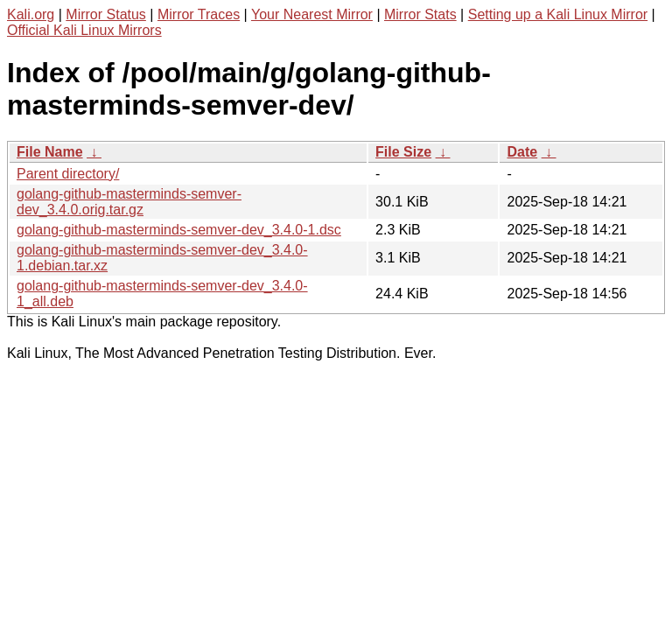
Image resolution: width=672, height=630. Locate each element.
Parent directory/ (68, 174)
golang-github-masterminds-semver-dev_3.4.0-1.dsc (179, 230)
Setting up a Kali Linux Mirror (558, 14)
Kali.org (31, 14)
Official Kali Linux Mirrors (84, 30)
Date (522, 152)
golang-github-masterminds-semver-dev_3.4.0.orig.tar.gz (129, 202)
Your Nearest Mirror (312, 14)
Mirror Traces (199, 14)
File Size (403, 152)
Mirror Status (106, 14)
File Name (50, 152)
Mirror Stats (420, 14)
